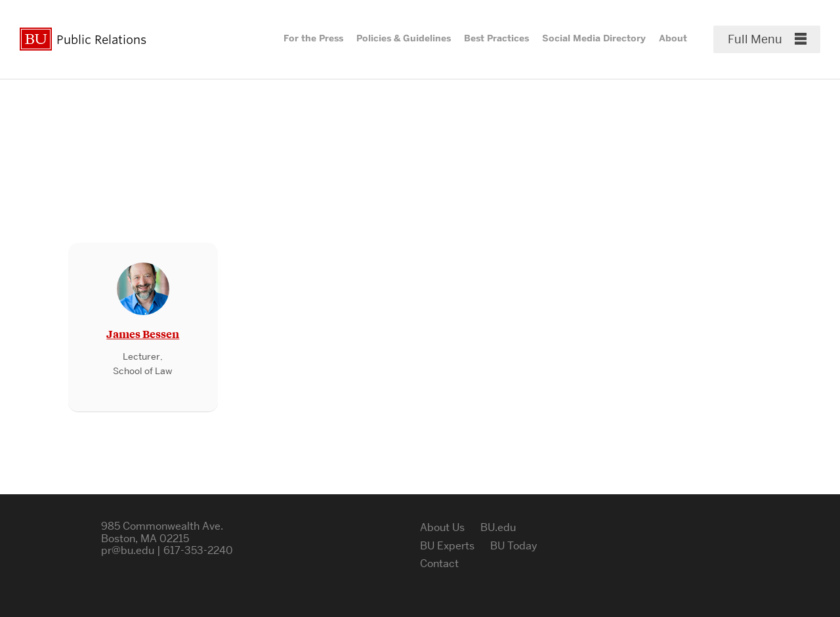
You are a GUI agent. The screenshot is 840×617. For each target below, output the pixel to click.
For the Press (313, 38)
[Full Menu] (767, 39)
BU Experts (447, 546)
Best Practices (496, 38)
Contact (439, 564)
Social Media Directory (594, 38)
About (673, 38)
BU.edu (498, 527)
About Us (442, 527)
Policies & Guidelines (404, 38)
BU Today (514, 546)
